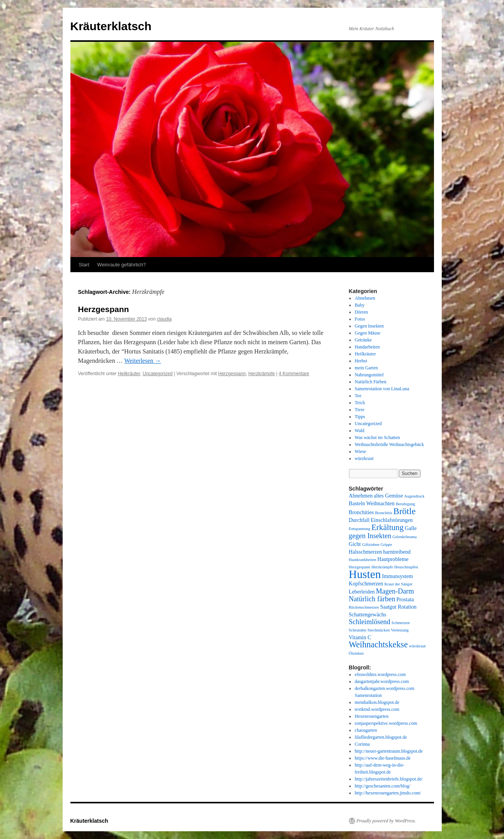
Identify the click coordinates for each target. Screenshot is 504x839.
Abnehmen (365, 298)
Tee (358, 396)
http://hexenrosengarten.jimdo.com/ (388, 793)
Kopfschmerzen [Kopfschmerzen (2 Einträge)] (366, 583)
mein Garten (366, 368)
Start (84, 265)
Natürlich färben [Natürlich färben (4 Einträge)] (372, 599)
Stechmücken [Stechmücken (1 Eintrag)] (378, 630)
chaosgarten (366, 730)
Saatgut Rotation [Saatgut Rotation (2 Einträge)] (398, 607)
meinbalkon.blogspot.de (377, 702)
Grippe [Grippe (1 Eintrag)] (386, 545)
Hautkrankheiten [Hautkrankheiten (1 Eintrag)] (363, 560)
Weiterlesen (143, 361)
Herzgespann (104, 309)
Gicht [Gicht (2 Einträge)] (355, 544)
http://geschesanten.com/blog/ (383, 786)
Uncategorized (158, 374)
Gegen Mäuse (367, 333)
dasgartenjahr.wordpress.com (382, 681)
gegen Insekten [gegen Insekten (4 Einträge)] (370, 536)
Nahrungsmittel (369, 375)
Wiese (360, 451)
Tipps (360, 417)
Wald (360, 431)
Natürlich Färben (371, 382)
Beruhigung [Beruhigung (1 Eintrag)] (405, 504)
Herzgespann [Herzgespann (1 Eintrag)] (360, 567)
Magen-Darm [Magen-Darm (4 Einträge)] (395, 591)
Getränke (363, 340)
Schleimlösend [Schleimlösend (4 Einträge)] (370, 622)
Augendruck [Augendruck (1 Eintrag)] (414, 496)
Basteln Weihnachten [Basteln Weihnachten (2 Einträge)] (372, 503)
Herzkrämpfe (262, 374)
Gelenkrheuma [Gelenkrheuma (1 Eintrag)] (405, 537)
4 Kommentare (294, 374)
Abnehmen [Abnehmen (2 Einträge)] (361, 496)
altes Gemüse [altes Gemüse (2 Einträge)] (388, 496)
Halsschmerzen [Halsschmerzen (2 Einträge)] (366, 552)
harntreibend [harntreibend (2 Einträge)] (397, 552)
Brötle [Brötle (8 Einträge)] (405, 511)
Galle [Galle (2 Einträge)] (411, 528)
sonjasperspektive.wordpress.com (386, 723)
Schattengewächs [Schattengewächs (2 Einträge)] (368, 614)
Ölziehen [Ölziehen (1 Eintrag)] (356, 653)
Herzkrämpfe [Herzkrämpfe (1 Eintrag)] (382, 567)
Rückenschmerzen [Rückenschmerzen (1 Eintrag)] (364, 607)
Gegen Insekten (369, 326)
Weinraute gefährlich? (121, 265)
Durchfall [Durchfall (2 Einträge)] (359, 520)
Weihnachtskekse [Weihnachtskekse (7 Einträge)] (378, 644)
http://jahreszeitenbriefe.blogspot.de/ (389, 779)
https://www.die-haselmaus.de (383, 758)
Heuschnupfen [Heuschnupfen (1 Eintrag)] (406, 567)
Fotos (360, 319)
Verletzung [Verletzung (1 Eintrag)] (400, 630)
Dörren (361, 312)
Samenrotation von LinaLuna (382, 389)
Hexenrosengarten (372, 716)
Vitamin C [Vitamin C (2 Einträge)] (360, 637)
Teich (360, 403)
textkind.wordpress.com (377, 709)
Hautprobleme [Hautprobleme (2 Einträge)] (393, 559)
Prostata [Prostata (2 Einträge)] (405, 599)
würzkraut (364, 458)
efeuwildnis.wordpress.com (380, 674)
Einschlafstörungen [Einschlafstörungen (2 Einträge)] (392, 520)
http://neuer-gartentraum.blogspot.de (389, 751)
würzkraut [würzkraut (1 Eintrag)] (417, 646)
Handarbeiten (367, 347)
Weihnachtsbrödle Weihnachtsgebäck (389, 444)
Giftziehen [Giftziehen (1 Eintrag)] (371, 545)
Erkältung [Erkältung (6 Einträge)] (387, 527)
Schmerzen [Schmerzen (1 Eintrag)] (401, 623)
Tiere (360, 410)
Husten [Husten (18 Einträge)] (365, 574)
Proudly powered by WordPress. (386, 821)
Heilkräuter (129, 374)
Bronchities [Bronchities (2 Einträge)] (361, 512)
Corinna (362, 744)
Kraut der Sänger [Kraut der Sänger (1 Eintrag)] (399, 584)
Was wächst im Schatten (377, 438)
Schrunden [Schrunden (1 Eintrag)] (358, 630)
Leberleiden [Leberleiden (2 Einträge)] (362, 592)
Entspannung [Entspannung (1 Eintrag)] (360, 529)
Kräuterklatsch (111, 26)
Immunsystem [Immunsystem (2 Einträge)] (398, 576)
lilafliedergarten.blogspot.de (381, 737)
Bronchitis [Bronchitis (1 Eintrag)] (383, 513)
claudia (164, 319)
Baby (360, 305)
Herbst (361, 361)
